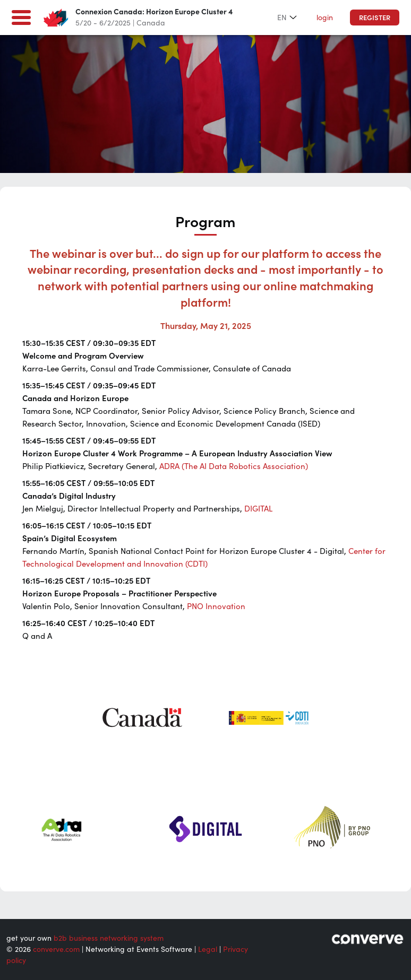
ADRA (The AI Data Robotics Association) (234, 466)
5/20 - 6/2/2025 (103, 23)
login (325, 18)
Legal (208, 949)
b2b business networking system (109, 938)
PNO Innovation (216, 606)
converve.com (56, 949)
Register (375, 18)
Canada (151, 23)
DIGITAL (258, 509)
